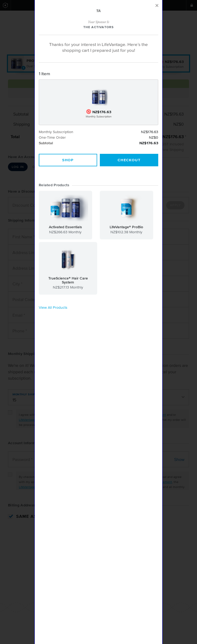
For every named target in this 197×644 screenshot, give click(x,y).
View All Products (53, 308)
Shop (68, 160)
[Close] (157, 6)
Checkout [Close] (129, 160)
